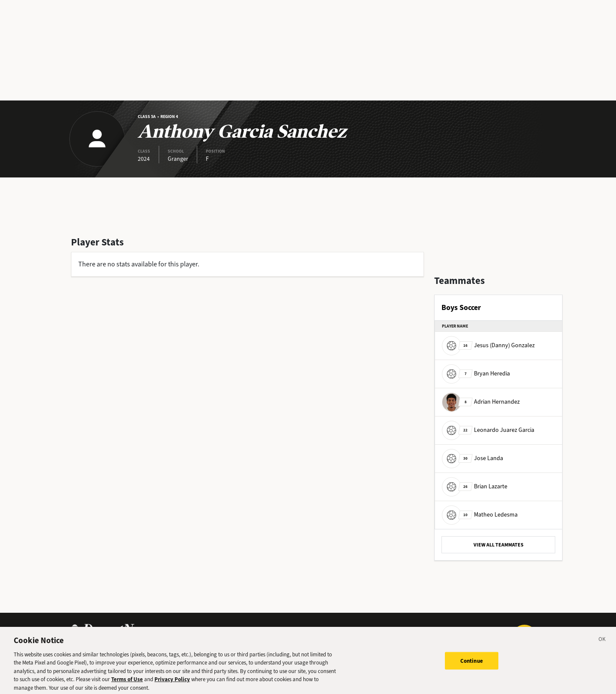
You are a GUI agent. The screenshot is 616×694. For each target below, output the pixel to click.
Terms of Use (127, 682)
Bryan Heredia (476, 374)
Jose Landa (472, 458)
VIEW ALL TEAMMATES (499, 545)
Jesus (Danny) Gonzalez (488, 345)
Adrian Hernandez (481, 402)
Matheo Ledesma (480, 515)
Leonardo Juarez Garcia (488, 430)
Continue (472, 663)
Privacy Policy (172, 682)
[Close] (602, 643)
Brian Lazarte (475, 486)
